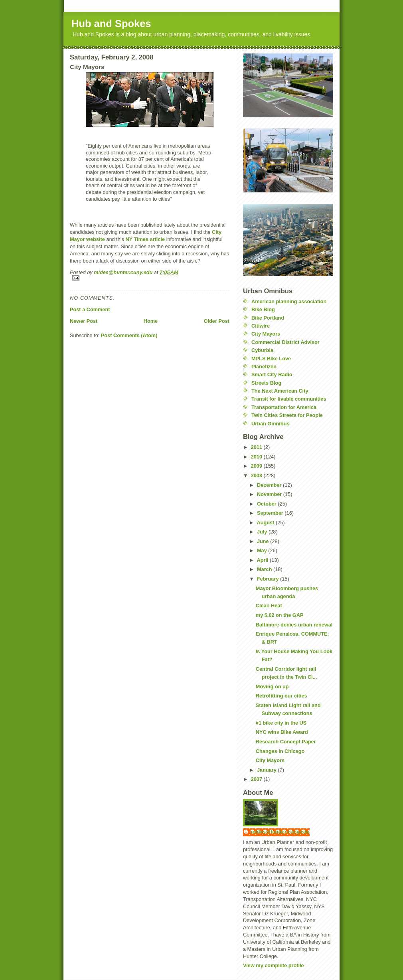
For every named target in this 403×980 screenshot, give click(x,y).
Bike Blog (263, 309)
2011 (257, 447)
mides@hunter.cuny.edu (280, 832)
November (270, 494)
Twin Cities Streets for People (287, 415)
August (266, 523)
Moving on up (272, 687)
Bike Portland (268, 318)
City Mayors (266, 334)
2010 (257, 457)
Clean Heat (269, 606)
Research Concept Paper (286, 742)
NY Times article (146, 239)
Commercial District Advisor (285, 342)
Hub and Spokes (111, 24)
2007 (257, 779)
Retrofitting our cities (282, 696)
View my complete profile (274, 965)
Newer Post (84, 321)
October (267, 504)
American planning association (289, 301)
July (263, 532)
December (270, 485)
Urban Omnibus (271, 424)
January (267, 770)
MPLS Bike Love (271, 359)
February (269, 579)
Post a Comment (90, 309)
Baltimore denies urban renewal (294, 625)
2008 (257, 475)
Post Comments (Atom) (129, 335)
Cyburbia (262, 350)
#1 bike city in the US (281, 723)
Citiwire (261, 326)
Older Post (217, 321)
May (263, 550)
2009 (257, 466)
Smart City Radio (272, 374)
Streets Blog (266, 383)
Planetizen (264, 367)
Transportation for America (284, 407)
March (265, 569)
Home (151, 321)
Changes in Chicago (280, 751)
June (264, 541)
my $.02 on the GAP (280, 615)
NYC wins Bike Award (282, 732)
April (264, 560)
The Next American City (280, 391)
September (271, 513)
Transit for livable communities (289, 399)
